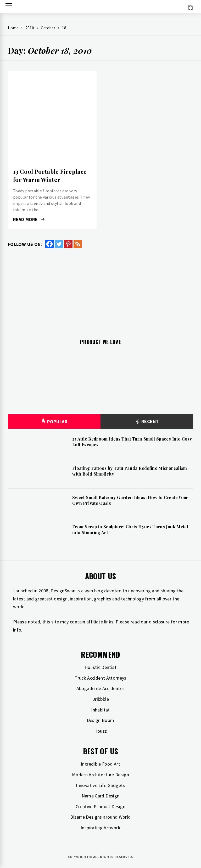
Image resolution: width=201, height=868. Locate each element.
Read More (29, 219)
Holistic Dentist (100, 667)
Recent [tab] (147, 422)
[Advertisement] (100, 290)
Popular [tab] (54, 422)
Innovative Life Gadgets (100, 785)
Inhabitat (100, 710)
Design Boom (101, 720)
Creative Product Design (100, 806)
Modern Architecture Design (100, 775)
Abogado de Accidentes (101, 688)
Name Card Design (101, 796)
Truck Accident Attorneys (100, 678)
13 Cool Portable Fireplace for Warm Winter (50, 175)
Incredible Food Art (100, 764)
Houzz (101, 731)
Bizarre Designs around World (100, 817)
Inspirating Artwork (100, 828)
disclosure (159, 622)
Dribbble (100, 699)
